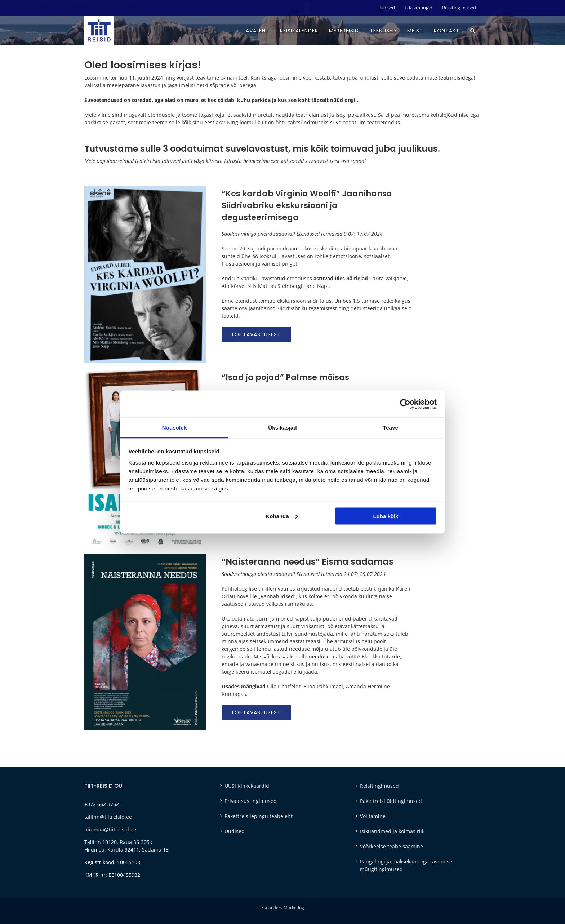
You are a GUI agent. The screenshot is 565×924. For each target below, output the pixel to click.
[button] (473, 31)
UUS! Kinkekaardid (247, 786)
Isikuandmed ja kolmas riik (392, 831)
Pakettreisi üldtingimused (391, 801)
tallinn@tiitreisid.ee (108, 817)
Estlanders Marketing (283, 908)
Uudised (235, 831)
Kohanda (281, 516)
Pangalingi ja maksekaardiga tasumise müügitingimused (406, 865)
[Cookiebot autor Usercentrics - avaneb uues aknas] (405, 404)
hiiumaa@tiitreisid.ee (110, 829)
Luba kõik (386, 516)
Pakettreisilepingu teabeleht (259, 816)
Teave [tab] (391, 428)
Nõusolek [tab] (174, 428)
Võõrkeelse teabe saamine (392, 846)
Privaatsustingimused (251, 801)
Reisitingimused (379, 786)
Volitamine (373, 816)
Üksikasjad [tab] (282, 428)
